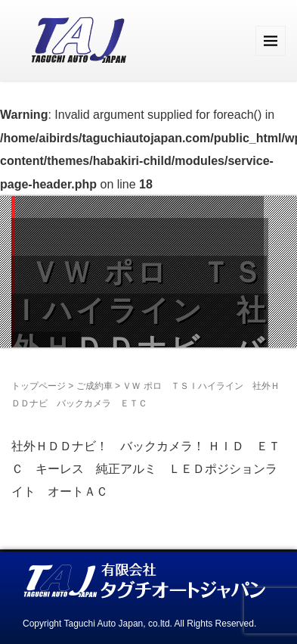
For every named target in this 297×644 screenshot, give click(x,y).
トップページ (39, 386)
